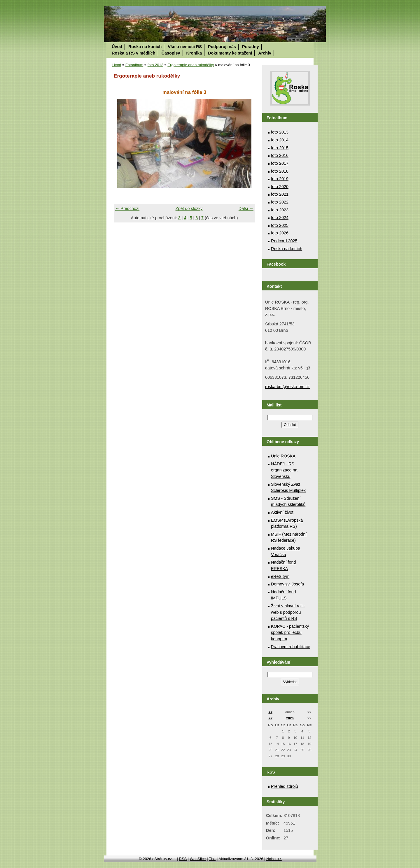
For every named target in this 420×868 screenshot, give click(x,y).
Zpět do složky (189, 208)
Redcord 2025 (284, 241)
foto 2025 (280, 225)
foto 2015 (280, 148)
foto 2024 (280, 218)
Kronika (194, 53)
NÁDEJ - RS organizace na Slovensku (284, 470)
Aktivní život (282, 512)
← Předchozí (127, 208)
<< (270, 712)
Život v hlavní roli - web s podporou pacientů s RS (288, 612)
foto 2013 (155, 65)
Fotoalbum (134, 65)
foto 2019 (280, 179)
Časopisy (171, 53)
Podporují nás (222, 47)
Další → (246, 208)
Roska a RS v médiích (134, 53)
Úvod (117, 47)
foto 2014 (280, 140)
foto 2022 (280, 202)
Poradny (251, 47)
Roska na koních (145, 47)
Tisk (212, 859)
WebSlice (198, 859)
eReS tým (280, 576)
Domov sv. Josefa (287, 584)
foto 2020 (280, 187)
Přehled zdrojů (285, 786)
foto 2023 (280, 210)
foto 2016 (280, 155)
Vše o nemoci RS (185, 47)
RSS (183, 859)
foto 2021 (280, 194)
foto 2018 (280, 171)
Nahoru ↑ (274, 859)
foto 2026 (280, 233)
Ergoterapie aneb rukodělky (191, 65)
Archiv (265, 53)
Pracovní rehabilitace (290, 647)
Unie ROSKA (283, 456)
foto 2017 (280, 163)
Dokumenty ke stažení (230, 53)
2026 (290, 718)
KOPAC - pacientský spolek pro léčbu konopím (290, 633)
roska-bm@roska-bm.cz (287, 387)
